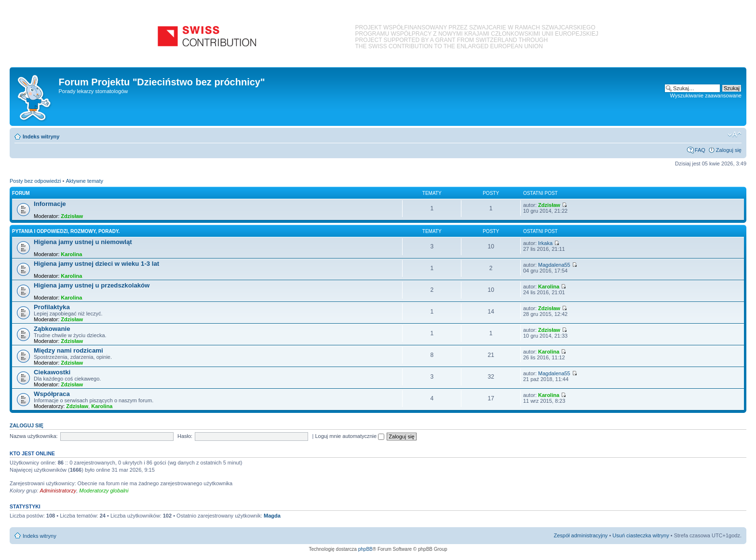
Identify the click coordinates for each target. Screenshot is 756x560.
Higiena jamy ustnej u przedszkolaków (92, 285)
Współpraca (52, 394)
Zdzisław (72, 216)
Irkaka (545, 243)
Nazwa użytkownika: (34, 436)
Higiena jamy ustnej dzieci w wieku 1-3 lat (96, 264)
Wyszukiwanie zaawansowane (706, 96)
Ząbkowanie (52, 329)
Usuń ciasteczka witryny (641, 535)
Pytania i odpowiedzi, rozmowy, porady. (66, 231)
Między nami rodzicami (68, 350)
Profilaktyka (52, 307)
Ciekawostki (52, 372)
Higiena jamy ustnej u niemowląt (83, 242)
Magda (272, 516)
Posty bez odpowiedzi (35, 181)
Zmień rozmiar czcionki (735, 135)
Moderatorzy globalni (104, 491)
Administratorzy (58, 491)
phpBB (365, 549)
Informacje (50, 204)
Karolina (71, 254)
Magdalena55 (554, 265)
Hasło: (185, 436)
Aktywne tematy (84, 181)
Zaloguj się (729, 150)
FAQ (700, 150)
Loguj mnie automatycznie (350, 436)
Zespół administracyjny (581, 535)
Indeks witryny (41, 137)
